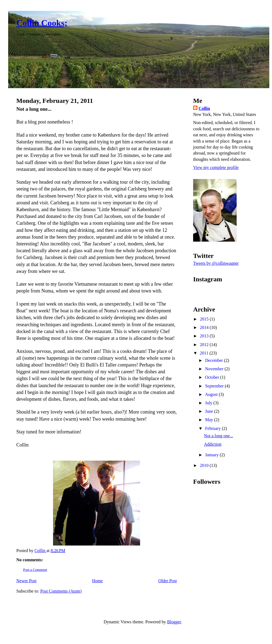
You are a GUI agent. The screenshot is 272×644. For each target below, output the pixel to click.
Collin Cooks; (42, 23)
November (215, 369)
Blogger (174, 622)
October (213, 377)
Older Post (168, 581)
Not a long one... (219, 436)
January (212, 455)
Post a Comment (35, 570)
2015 (205, 319)
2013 (205, 336)
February (214, 428)
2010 (205, 465)
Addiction (213, 444)
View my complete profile (216, 167)
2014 (205, 327)
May (210, 420)
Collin (204, 108)
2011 (205, 353)
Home (98, 581)
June (210, 411)
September (215, 386)
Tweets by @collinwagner (216, 263)
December (215, 360)
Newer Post (26, 581)
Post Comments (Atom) (61, 591)
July (209, 403)
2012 (205, 345)
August (212, 394)
